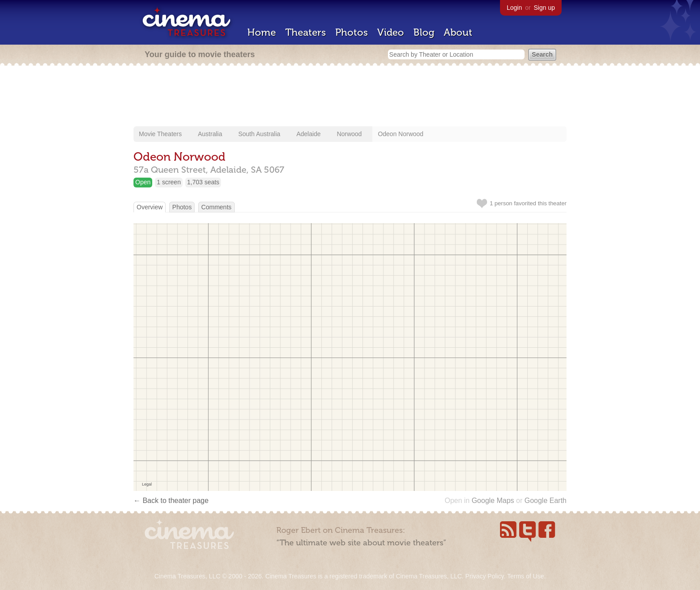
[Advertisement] (350, 97)
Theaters (306, 32)
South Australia (259, 134)
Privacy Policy (484, 576)
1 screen (169, 182)
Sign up (544, 8)
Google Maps (493, 501)
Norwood (349, 134)
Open (143, 182)
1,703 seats (203, 182)
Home (262, 32)
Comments (217, 207)
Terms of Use (525, 576)
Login (514, 8)
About (458, 32)
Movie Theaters (160, 134)
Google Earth (546, 501)
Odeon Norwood (400, 134)
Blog (424, 32)
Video (391, 32)
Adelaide (309, 134)
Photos (352, 32)
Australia (210, 134)
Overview (150, 207)
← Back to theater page (171, 501)
